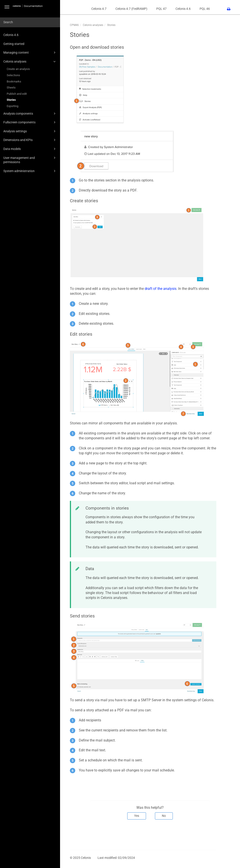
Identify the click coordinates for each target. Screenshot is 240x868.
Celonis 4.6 (11, 35)
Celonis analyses (30, 61)
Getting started (14, 44)
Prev (76, 834)
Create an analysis (18, 69)
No (164, 816)
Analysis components (30, 114)
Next (210, 834)
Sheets (11, 87)
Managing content (30, 53)
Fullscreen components (30, 122)
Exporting (13, 106)
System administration (30, 171)
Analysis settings (30, 131)
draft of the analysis (161, 289)
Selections (13, 75)
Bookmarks (14, 81)
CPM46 (74, 25)
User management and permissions (30, 160)
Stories (11, 100)
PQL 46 (205, 9)
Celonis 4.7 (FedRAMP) (131, 9)
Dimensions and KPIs (30, 140)
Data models (30, 149)
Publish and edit (17, 94)
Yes (137, 816)
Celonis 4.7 (99, 9)
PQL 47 (161, 9)
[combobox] (30, 22)
